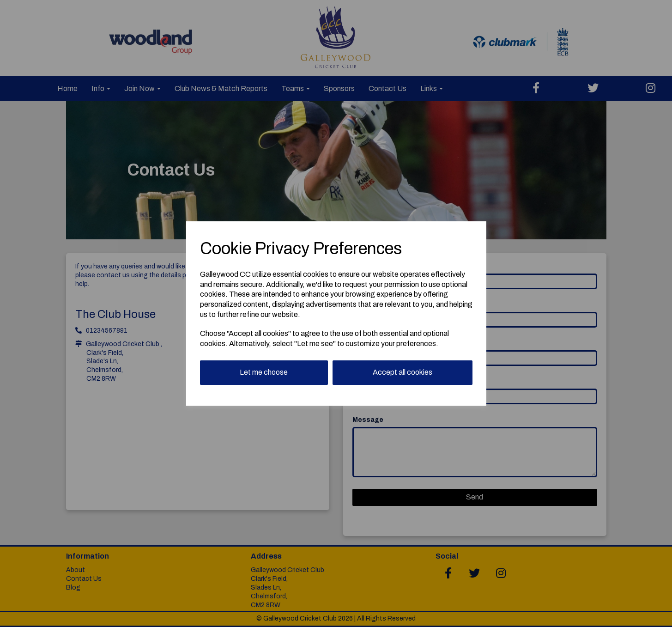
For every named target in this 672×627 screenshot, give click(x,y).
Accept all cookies (403, 372)
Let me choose (264, 372)
